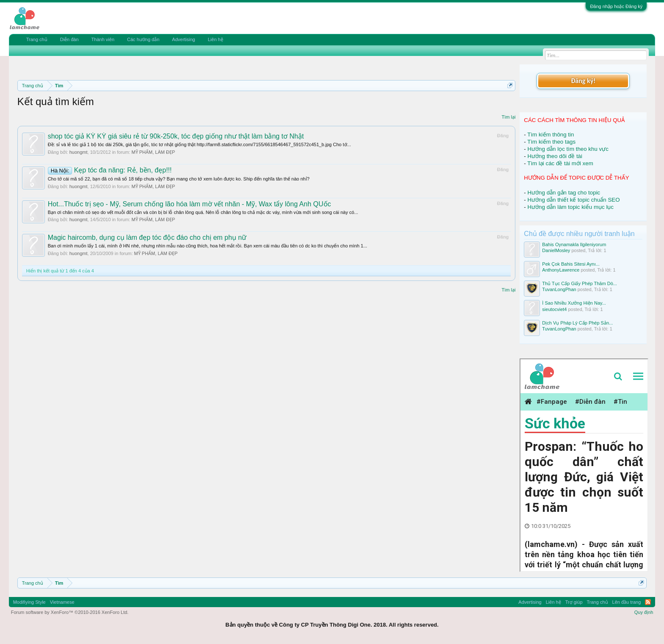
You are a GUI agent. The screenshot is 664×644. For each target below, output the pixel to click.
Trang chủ (37, 39)
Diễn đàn (69, 39)
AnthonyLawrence (561, 270)
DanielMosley (556, 250)
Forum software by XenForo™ (70, 612)
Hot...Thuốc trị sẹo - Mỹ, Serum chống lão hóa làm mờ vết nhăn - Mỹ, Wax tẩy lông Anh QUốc (190, 204)
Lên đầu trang (627, 602)
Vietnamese (62, 602)
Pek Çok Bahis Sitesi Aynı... (571, 264)
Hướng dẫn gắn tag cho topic (564, 193)
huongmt (79, 152)
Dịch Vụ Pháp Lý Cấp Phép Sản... (577, 323)
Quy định (644, 612)
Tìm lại (508, 117)
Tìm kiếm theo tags (551, 142)
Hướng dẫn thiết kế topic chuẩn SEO (573, 200)
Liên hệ (216, 39)
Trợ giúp (574, 602)
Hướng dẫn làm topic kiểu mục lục (570, 207)
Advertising (183, 39)
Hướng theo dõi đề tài (555, 156)
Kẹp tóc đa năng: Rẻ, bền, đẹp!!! (110, 170)
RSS (648, 602)
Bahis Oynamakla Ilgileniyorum (574, 244)
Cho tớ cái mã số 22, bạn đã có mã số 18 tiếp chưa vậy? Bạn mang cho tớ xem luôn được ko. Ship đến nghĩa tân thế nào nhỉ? (179, 179)
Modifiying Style (29, 602)
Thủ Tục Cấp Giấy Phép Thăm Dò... (580, 283)
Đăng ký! (583, 81)
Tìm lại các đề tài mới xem (560, 163)
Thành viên (103, 39)
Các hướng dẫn (143, 39)
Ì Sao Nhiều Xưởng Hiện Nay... (574, 303)
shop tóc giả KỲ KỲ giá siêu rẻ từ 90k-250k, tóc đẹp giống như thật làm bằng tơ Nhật (176, 136)
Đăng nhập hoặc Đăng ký (616, 6)
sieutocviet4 (554, 309)
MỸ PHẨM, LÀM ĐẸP (153, 152)
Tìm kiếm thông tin (551, 135)
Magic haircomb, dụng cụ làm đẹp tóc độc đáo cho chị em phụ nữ (147, 237)
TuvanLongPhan (559, 289)
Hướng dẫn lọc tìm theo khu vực (568, 149)
